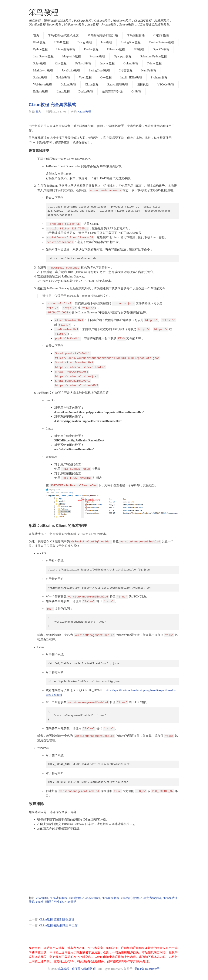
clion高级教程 (111, 898)
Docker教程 (86, 92)
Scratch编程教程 (118, 85)
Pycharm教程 (159, 78)
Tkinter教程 (154, 63)
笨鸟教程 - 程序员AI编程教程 (77, 969)
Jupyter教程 (107, 63)
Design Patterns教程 (162, 42)
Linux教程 (63, 92)
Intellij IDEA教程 (131, 78)
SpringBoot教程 (131, 42)
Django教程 (85, 42)
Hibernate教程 (116, 49)
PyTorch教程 (83, 63)
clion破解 (42, 898)
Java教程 (106, 42)
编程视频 (143, 85)
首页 (36, 35)
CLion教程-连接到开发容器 (57, 920)
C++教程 (106, 78)
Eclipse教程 (41, 92)
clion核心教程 (130, 898)
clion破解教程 (58, 898)
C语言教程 (126, 70)
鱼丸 (38, 112)
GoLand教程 (68, 85)
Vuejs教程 (85, 78)
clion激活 (70, 902)
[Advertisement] (104, 863)
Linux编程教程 (66, 49)
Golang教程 (131, 63)
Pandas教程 (91, 49)
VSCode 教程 (166, 85)
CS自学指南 (161, 35)
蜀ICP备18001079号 (147, 969)
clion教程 (75, 898)
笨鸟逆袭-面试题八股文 (63, 35)
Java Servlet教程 (43, 56)
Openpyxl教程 (123, 56)
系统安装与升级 (112, 92)
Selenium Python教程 (153, 56)
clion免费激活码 (151, 898)
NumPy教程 (149, 70)
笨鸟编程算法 (136, 35)
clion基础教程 (91, 898)
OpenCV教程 (161, 49)
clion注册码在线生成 (50, 902)
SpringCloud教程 (99, 70)
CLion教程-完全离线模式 (52, 105)
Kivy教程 (61, 63)
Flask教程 (39, 42)
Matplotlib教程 (72, 56)
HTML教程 (61, 42)
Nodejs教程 (63, 78)
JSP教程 (139, 49)
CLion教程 (92, 85)
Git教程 (136, 92)
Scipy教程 (40, 63)
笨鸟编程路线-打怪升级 (103, 35)
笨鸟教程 (44, 12)
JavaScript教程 (71, 70)
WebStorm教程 (43, 85)
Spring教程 (40, 78)
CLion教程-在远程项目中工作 (58, 925)
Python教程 (40, 49)
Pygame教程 (97, 56)
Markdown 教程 (43, 70)
